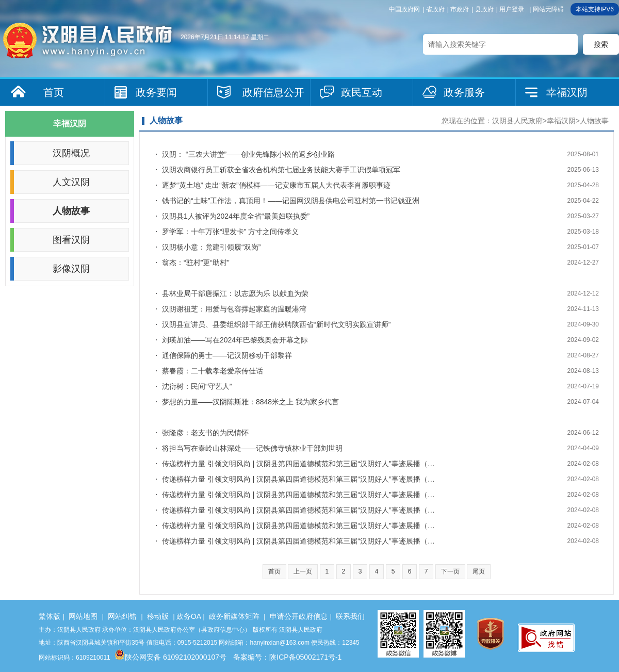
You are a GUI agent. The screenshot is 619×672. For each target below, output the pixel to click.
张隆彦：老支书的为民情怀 (205, 433)
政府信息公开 (273, 92)
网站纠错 (122, 616)
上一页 (303, 571)
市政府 (460, 9)
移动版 (158, 616)
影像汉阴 (71, 269)
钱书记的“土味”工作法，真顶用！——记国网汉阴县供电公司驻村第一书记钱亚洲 (291, 201)
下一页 (450, 571)
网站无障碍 (548, 9)
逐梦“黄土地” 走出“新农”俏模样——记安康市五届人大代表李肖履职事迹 (276, 185)
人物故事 (71, 211)
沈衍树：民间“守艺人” (197, 386)
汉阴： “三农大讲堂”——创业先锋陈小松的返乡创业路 (248, 154)
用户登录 (512, 9)
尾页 (479, 571)
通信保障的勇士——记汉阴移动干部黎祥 (227, 355)
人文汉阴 (71, 182)
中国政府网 (404, 9)
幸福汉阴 (567, 92)
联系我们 (350, 616)
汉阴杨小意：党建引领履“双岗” (211, 247)
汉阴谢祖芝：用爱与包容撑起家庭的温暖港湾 (234, 309)
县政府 (484, 9)
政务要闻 (156, 92)
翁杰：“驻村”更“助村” (196, 263)
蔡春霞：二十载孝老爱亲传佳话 (213, 371)
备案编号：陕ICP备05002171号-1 (287, 657)
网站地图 (83, 616)
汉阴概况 (71, 153)
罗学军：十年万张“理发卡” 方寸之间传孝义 (230, 232)
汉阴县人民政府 (517, 121)
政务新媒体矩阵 (234, 616)
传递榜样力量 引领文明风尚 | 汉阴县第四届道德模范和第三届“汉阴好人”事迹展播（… (298, 464)
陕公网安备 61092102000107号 (170, 657)
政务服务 (464, 92)
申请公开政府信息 (299, 616)
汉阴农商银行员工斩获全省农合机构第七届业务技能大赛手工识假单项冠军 (281, 170)
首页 (54, 92)
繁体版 (50, 616)
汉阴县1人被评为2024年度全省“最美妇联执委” (236, 216)
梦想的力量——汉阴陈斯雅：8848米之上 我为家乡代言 (250, 402)
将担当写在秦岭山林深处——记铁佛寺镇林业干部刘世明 (252, 448)
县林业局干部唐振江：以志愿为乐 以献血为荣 (235, 293)
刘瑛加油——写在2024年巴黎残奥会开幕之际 (235, 340)
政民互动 (362, 92)
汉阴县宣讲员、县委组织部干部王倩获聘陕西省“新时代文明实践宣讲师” (276, 324)
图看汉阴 (71, 240)
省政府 (435, 9)
